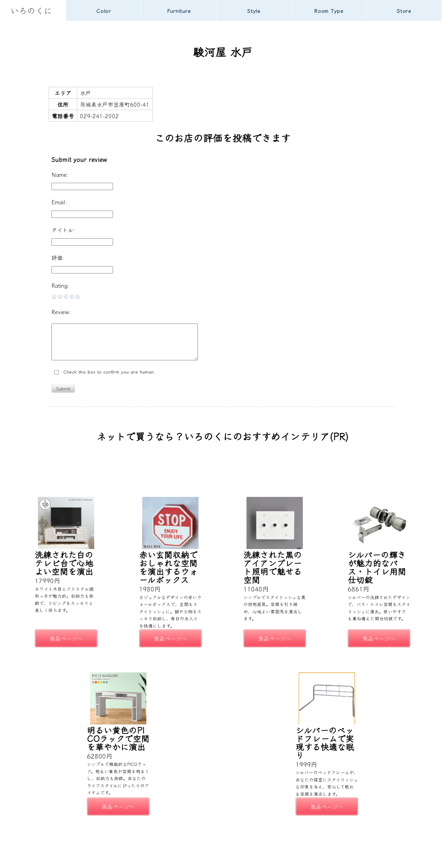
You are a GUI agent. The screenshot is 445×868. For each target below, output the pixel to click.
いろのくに (31, 10)
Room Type (329, 11)
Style (254, 11)
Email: (59, 202)
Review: (61, 312)
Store (404, 11)
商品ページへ (66, 638)
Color (104, 11)
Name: (60, 174)
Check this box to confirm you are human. (105, 372)
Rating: (60, 285)
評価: (58, 257)
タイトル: (63, 230)
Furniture (179, 11)
